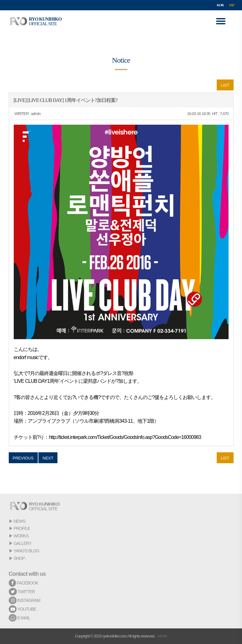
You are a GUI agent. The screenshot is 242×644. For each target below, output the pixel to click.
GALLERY (22, 543)
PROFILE (22, 528)
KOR (220, 5)
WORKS (21, 536)
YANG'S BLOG (26, 551)
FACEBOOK (24, 583)
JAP (232, 5)
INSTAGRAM (25, 600)
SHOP (19, 558)
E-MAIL (20, 618)
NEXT (48, 458)
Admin (162, 636)
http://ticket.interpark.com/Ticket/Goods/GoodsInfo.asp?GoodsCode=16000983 (125, 437)
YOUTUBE (22, 609)
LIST (225, 85)
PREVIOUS (23, 458)
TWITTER (22, 592)
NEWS (19, 521)
